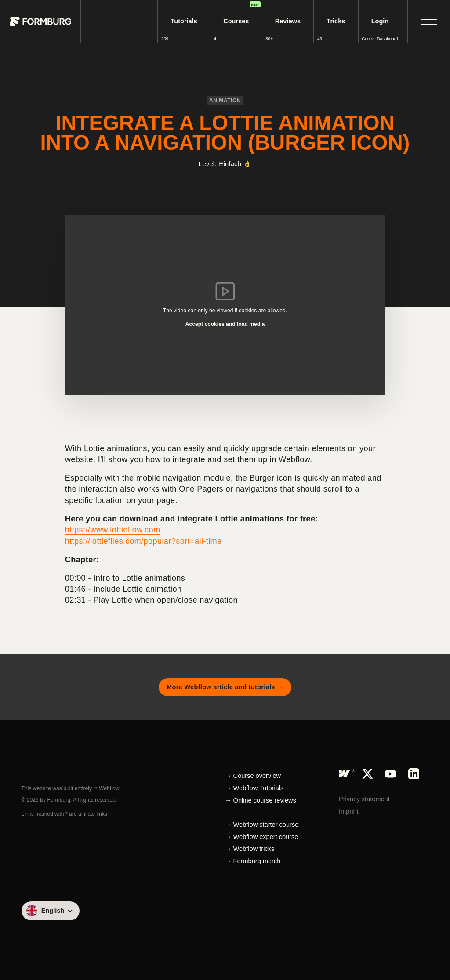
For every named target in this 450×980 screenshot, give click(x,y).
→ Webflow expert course (261, 837)
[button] (429, 22)
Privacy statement (364, 799)
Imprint (349, 811)
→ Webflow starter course (262, 825)
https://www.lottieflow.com (113, 530)
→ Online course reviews (261, 800)
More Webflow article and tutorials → (225, 687)
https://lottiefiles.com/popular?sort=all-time (143, 541)
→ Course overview (253, 776)
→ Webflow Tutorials (254, 788)
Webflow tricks (254, 849)
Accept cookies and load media (225, 324)
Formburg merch (257, 861)
